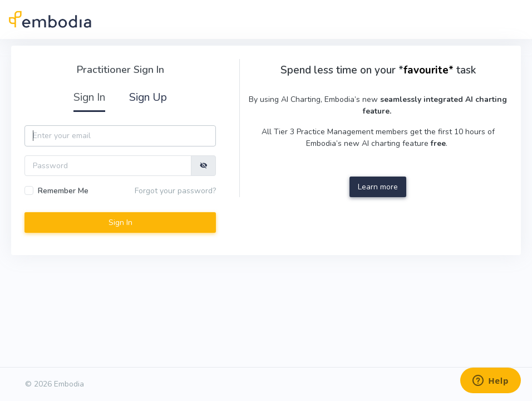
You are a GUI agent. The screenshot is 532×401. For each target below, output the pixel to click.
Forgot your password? (175, 191)
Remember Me (63, 191)
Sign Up (148, 97)
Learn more (378, 187)
